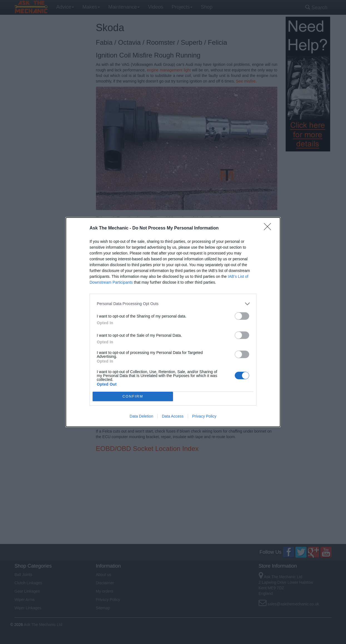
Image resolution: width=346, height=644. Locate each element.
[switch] (242, 316)
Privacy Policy (204, 416)
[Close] (269, 228)
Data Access (173, 416)
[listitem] (173, 304)
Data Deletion (141, 416)
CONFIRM (133, 396)
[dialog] (173, 322)
